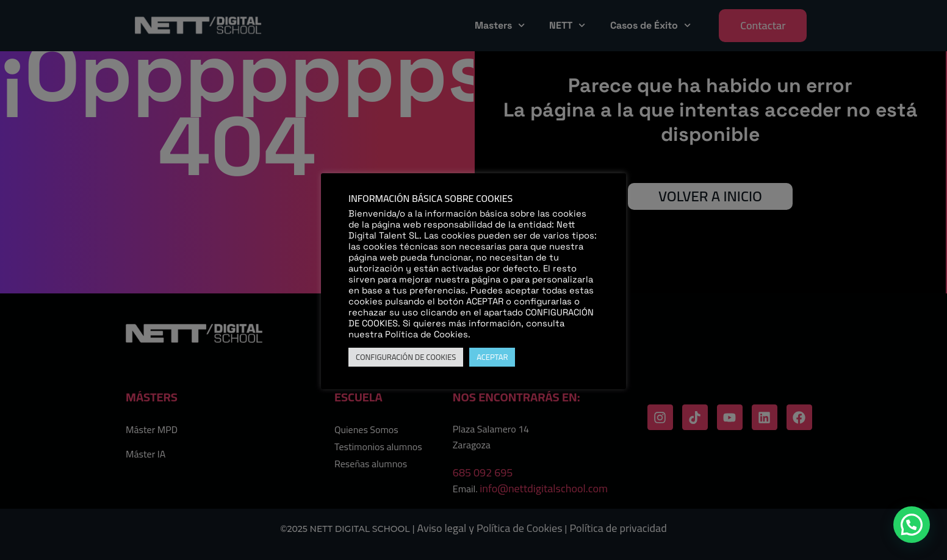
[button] (912, 525)
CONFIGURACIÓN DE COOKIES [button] (406, 357)
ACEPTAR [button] (492, 357)
